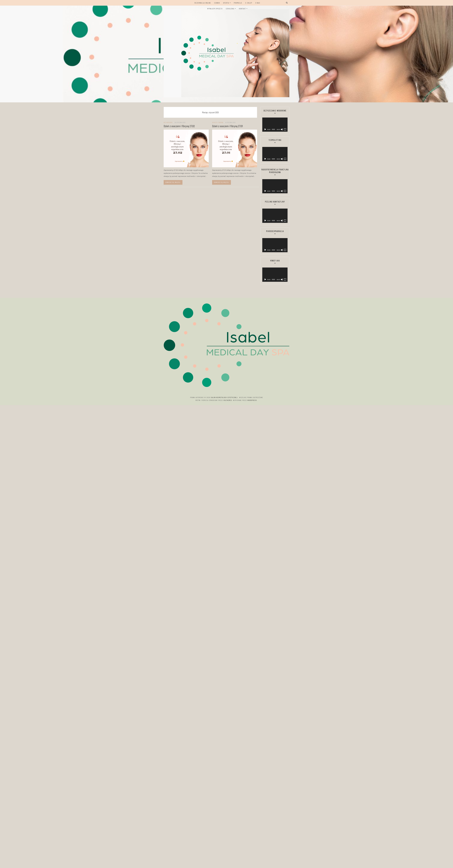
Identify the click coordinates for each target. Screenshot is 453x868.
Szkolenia (230, 9)
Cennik (217, 3)
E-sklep (249, 3)
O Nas (258, 3)
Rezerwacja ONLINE (203, 3)
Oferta (226, 3)
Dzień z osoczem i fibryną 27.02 (179, 126)
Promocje (238, 3)
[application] (273, 121)
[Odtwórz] (265, 123)
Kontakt (242, 9)
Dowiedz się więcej (173, 182)
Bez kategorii (168, 122)
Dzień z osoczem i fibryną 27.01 (227, 126)
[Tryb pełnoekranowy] (282, 123)
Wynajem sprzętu (215, 9)
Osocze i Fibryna (218, 122)
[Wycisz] (280, 123)
